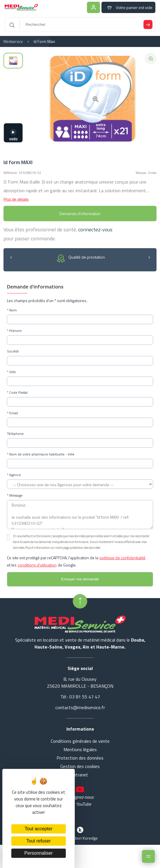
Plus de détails (16, 199)
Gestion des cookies (80, 766)
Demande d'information (80, 214)
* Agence (14, 475)
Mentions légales (80, 749)
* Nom (12, 310)
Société (13, 351)
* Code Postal (17, 393)
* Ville (11, 372)
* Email (12, 413)
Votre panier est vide (128, 7)
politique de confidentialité (122, 558)
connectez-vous (95, 229)
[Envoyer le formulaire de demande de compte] (80, 579)
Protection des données (80, 758)
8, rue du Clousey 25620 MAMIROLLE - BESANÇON (80, 682)
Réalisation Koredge (80, 833)
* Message (15, 495)
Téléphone (15, 434)
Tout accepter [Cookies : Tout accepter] (39, 829)
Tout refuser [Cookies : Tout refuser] (39, 841)
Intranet (80, 775)
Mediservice (13, 41)
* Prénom (14, 331)
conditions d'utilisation (37, 565)
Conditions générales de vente (80, 741)
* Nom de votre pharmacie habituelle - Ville (41, 454)
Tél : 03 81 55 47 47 (80, 697)
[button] (11, 257)
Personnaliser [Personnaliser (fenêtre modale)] (39, 853)
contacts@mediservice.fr (80, 707)
